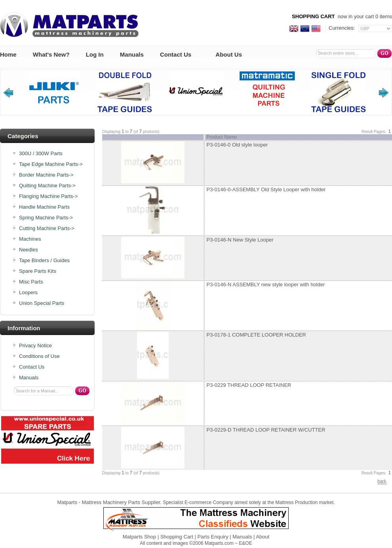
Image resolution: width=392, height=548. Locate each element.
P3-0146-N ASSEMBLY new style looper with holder (266, 284)
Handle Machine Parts (44, 207)
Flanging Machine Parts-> (49, 196)
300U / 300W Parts (41, 154)
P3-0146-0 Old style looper (237, 145)
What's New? (51, 54)
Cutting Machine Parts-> (47, 228)
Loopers (28, 293)
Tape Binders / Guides (44, 261)
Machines (30, 239)
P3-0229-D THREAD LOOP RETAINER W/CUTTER (266, 430)
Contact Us (176, 54)
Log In (95, 54)
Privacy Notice (35, 346)
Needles (29, 250)
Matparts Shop (140, 537)
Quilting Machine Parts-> (47, 186)
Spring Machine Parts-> (46, 218)
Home (8, 54)
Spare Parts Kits (38, 271)
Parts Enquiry (213, 537)
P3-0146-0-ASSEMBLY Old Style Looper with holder (266, 189)
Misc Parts (31, 282)
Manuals (132, 54)
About (263, 537)
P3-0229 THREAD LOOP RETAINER (249, 385)
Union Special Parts (42, 303)
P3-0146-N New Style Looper (240, 240)
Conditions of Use (39, 356)
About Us (229, 54)
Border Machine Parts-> (46, 175)
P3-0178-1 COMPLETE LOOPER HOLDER (256, 335)
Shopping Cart (177, 537)
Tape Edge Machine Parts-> (51, 164)
